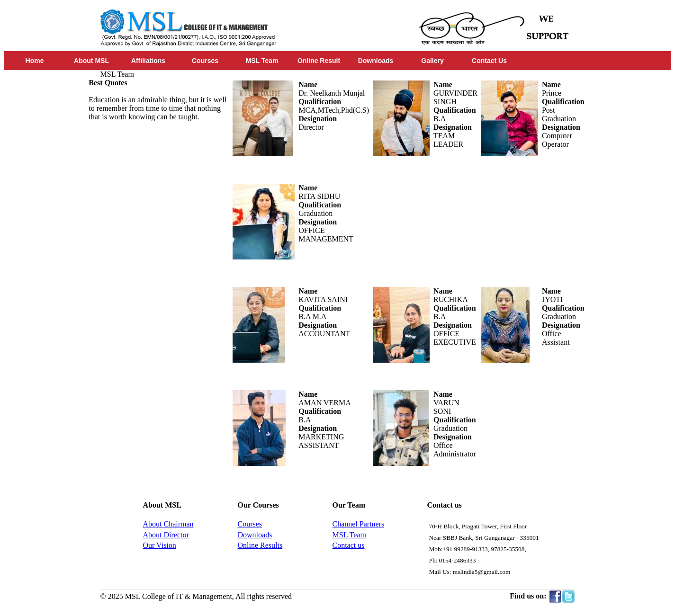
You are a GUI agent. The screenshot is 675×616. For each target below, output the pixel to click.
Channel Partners (359, 524)
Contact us (349, 545)
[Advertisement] (160, 263)
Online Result (319, 61)
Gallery (432, 61)
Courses (205, 61)
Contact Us (489, 61)
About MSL (91, 61)
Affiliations (148, 61)
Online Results (260, 545)
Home (35, 61)
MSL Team (262, 61)
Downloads (376, 61)
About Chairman (168, 524)
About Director (166, 535)
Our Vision (160, 545)
